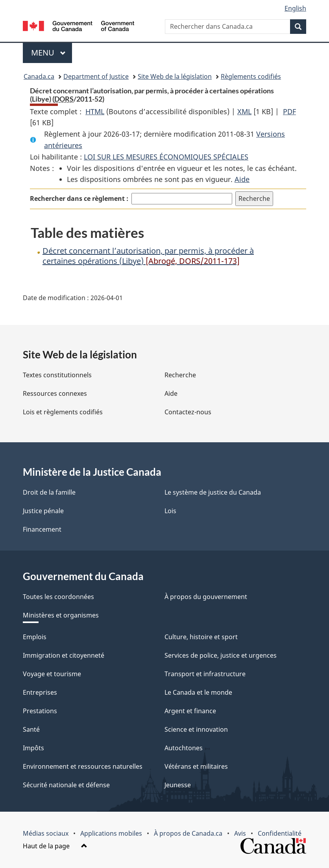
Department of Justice (96, 76)
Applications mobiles (111, 833)
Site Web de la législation (175, 76)
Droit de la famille (49, 492)
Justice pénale (43, 511)
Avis (240, 833)
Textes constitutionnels (57, 375)
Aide (242, 179)
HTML (95, 111)
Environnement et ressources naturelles (83, 766)
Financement (42, 529)
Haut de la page (55, 846)
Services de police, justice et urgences (221, 655)
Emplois (35, 637)
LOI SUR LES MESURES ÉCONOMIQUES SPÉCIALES (166, 157)
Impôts (33, 748)
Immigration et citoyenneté (64, 655)
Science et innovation (196, 729)
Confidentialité (280, 833)
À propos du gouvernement (206, 597)
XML (244, 111)
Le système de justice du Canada (213, 492)
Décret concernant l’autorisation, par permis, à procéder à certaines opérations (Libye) (148, 256)
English (295, 8)
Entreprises (40, 692)
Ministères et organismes (61, 615)
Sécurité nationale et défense (66, 785)
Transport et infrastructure (205, 674)
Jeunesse (178, 785)
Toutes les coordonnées (58, 597)
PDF (289, 111)
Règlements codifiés (251, 76)
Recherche (180, 375)
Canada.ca (39, 76)
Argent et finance (190, 711)
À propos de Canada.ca (188, 833)
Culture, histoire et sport (201, 637)
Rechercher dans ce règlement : (79, 198)
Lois (170, 511)
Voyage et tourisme (52, 674)
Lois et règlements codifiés (63, 412)
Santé (31, 729)
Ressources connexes (55, 393)
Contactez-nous (188, 412)
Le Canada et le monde (198, 692)
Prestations (40, 711)
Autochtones (184, 748)
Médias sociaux (46, 833)
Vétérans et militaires (196, 766)
